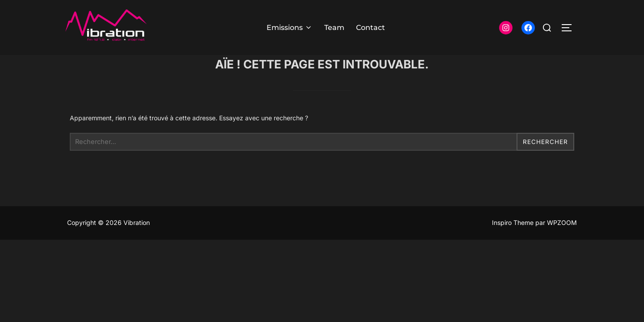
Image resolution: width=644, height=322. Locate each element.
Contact (371, 28)
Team (334, 28)
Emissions (290, 28)
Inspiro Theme (513, 240)
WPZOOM (562, 240)
